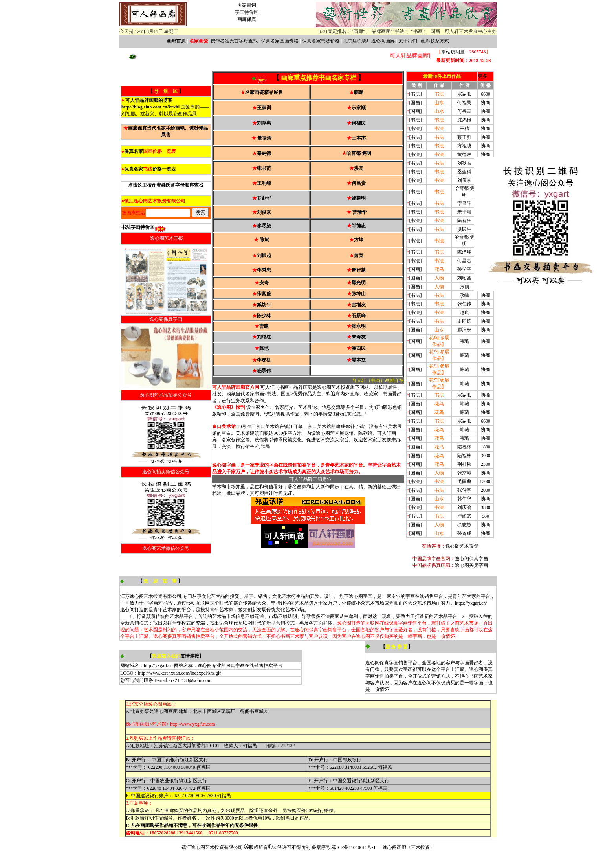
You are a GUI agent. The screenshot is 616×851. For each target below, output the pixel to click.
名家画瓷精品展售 (264, 92)
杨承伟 (264, 371)
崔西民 (359, 348)
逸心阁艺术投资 (462, 546)
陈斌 (264, 240)
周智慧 (359, 270)
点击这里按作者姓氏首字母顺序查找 (166, 185)
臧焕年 (264, 305)
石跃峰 (359, 316)
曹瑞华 (359, 212)
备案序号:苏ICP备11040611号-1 (344, 847)
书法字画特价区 (138, 227)
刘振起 (264, 255)
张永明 (359, 326)
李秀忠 (264, 270)
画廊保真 (247, 19)
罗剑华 (264, 198)
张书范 (264, 168)
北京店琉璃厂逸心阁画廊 (369, 41)
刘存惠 (264, 123)
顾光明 (359, 283)
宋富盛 (264, 294)
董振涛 (264, 138)
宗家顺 (359, 108)
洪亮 (359, 168)
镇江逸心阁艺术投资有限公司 (212, 847)
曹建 (264, 326)
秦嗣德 (264, 153)
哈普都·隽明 (359, 153)
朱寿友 (359, 337)
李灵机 (264, 360)
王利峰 (264, 183)
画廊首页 (176, 41)
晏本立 (359, 360)
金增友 (359, 305)
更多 (482, 76)
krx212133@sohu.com (190, 680)
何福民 (359, 123)
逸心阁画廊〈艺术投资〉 (409, 847)
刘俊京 (264, 212)
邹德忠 (359, 226)
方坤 (359, 240)
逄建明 (359, 198)
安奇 (264, 283)
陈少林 (264, 316)
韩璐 (359, 92)
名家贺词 (247, 5)
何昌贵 (359, 183)
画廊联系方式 (435, 41)
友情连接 (190, 656)
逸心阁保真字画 (471, 559)
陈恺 (264, 348)
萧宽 (359, 255)
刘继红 (264, 337)
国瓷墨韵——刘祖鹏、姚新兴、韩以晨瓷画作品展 (165, 107)
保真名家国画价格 (280, 41)
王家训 (264, 108)
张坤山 (359, 294)
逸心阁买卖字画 (471, 565)
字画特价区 (247, 12)
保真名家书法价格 (321, 41)
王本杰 (359, 138)
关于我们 (408, 41)
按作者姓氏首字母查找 (234, 41)
